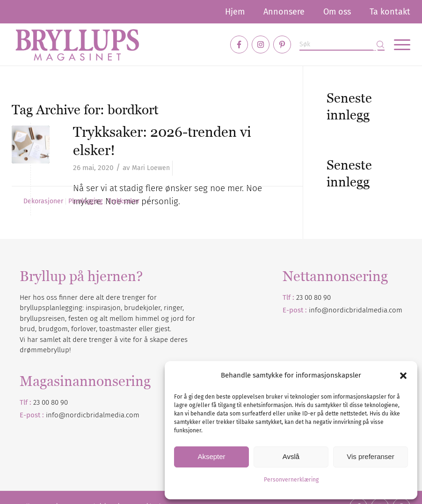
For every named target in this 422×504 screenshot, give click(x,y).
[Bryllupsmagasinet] (77, 44)
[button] (403, 376)
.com (132, 415)
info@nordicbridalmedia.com (356, 310)
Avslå (291, 456)
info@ (56, 415)
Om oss (337, 12)
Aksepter (211, 456)
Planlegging (85, 201)
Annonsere (284, 12)
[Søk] (342, 45)
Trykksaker (124, 201)
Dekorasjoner (43, 201)
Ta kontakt (390, 12)
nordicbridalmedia (95, 415)
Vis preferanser (370, 456)
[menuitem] (235, 12)
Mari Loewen (151, 168)
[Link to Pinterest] (282, 44)
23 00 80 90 (313, 297)
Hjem (235, 12)
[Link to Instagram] (261, 44)
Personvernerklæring (291, 480)
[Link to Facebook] (239, 44)
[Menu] (397, 44)
